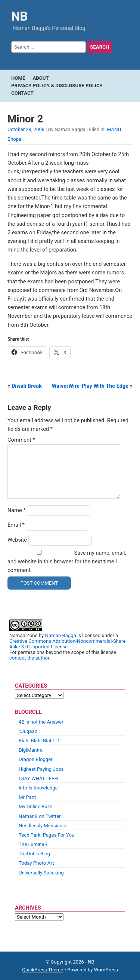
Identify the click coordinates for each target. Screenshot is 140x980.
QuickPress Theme (43, 970)
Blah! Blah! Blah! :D (39, 741)
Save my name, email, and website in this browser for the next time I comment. (67, 562)
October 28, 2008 (26, 129)
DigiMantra (31, 750)
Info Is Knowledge (38, 788)
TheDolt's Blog (34, 854)
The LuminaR (33, 844)
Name (17, 510)
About (41, 78)
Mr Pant (27, 797)
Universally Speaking (41, 873)
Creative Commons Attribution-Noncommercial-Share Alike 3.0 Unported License (68, 644)
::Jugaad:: (29, 731)
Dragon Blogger (36, 759)
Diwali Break (27, 386)
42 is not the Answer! (42, 722)
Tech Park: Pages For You (46, 835)
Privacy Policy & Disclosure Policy (57, 86)
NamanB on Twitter (40, 816)
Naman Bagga (61, 635)
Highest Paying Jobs (41, 769)
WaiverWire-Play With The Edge (90, 386)
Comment (21, 440)
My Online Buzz (35, 806)
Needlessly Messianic (42, 826)
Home (18, 78)
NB (19, 16)
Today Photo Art (36, 863)
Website (17, 540)
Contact (22, 93)
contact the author (29, 658)
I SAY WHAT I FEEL (39, 778)
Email (16, 525)
